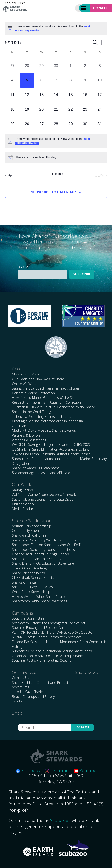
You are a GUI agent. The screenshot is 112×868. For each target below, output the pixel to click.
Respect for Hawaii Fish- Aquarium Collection (46, 402)
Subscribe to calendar (53, 192)
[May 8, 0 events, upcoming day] (70, 80)
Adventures (21, 687)
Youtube (85, 770)
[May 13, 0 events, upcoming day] (42, 95)
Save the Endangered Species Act (38, 628)
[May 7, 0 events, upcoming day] (56, 80)
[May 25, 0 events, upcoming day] (13, 124)
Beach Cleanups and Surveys (34, 697)
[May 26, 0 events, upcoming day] (27, 124)
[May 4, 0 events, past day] (13, 80)
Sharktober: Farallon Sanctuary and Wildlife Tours (50, 545)
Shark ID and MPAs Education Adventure (43, 563)
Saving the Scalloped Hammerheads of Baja (46, 388)
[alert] (56, 28)
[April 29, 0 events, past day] (42, 66)
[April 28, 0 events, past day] (27, 66)
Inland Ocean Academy (30, 568)
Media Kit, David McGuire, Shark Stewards (44, 430)
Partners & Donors (26, 435)
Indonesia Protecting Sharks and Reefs (42, 417)
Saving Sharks (22, 490)
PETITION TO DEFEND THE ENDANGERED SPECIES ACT (53, 632)
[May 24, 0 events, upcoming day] (100, 110)
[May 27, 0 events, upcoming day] (42, 124)
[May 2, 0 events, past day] (85, 66)
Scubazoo (60, 820)
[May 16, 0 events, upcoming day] (85, 95)
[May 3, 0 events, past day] (100, 66)
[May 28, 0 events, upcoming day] (56, 124)
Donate (100, 8)
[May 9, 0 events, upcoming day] (85, 80)
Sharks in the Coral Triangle (33, 412)
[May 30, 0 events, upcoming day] (85, 124)
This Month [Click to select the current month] (56, 174)
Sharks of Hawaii (25, 582)
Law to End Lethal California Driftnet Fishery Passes (51, 454)
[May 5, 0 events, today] (27, 80)
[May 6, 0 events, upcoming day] (42, 80)
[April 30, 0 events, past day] (56, 66)
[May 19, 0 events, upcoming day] (27, 110)
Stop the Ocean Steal (28, 618)
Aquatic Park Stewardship (32, 526)
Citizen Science (23, 504)
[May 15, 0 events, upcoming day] (70, 95)
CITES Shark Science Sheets (33, 578)
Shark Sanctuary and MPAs (32, 587)
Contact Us (21, 678)
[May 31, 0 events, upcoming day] (100, 124)
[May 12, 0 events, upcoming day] (27, 95)
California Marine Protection (33, 393)
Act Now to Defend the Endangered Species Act (49, 623)
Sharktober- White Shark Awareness (39, 601)
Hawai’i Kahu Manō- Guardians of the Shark (45, 398)
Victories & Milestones (29, 440)
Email (24, 267)
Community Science (27, 531)
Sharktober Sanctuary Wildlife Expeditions (44, 540)
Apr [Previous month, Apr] (9, 175)
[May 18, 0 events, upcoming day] (13, 110)
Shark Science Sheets (28, 573)
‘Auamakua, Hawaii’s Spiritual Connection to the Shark (53, 407)
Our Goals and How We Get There (38, 379)
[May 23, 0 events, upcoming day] (85, 110)
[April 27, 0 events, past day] (13, 66)
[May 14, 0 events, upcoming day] (56, 95)
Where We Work (24, 384)
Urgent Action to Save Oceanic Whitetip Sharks (48, 656)
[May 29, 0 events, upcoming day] (70, 124)
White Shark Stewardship (31, 592)
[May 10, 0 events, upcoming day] (100, 80)
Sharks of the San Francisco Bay (36, 559)
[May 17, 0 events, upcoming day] (100, 95)
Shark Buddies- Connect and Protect (40, 682)
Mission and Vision (26, 374)
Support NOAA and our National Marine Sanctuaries (52, 651)
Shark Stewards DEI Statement (36, 468)
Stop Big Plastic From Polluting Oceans (42, 660)
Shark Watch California (29, 535)
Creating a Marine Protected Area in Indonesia (47, 421)
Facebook (28, 770)
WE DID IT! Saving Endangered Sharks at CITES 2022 (51, 445)
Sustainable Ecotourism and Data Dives (42, 499)
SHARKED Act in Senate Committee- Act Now (46, 637)
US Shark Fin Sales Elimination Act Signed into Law (50, 449)
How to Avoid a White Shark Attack (39, 596)
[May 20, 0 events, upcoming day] (42, 110)
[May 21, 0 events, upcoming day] (56, 110)
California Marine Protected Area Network (44, 495)
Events (17, 701)
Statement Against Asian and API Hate (41, 473)
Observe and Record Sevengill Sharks (40, 554)
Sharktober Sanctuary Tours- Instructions (43, 549)
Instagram (57, 770)
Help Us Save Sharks (28, 692)
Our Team (20, 426)
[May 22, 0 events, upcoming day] (70, 110)
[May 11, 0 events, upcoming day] (13, 95)
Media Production (26, 509)
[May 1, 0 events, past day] (70, 66)
